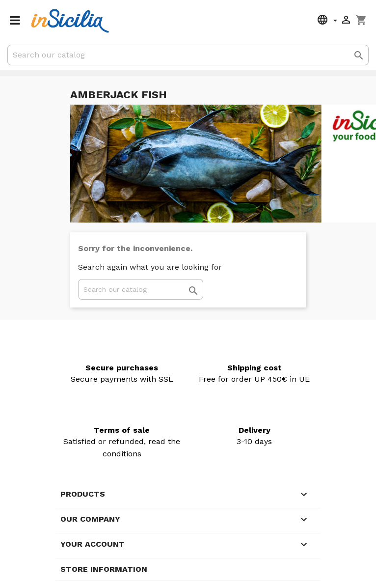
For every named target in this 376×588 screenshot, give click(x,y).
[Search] (188, 55)
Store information (104, 569)
